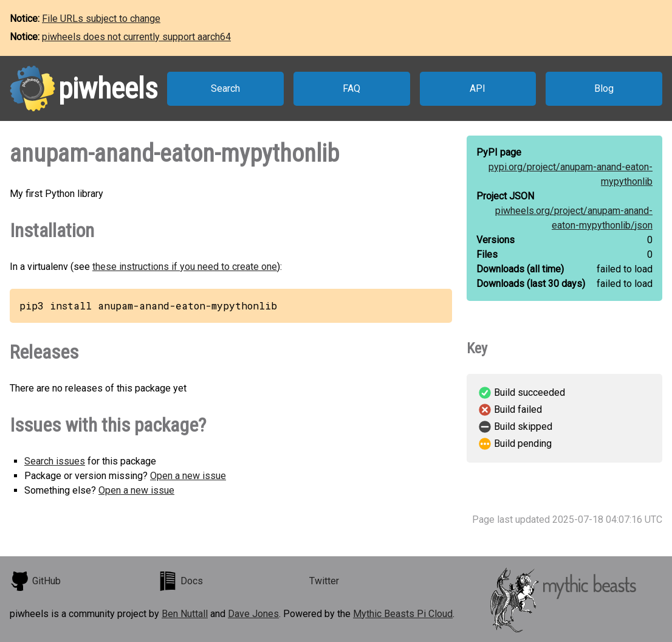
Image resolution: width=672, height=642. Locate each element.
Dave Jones (253, 614)
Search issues (55, 461)
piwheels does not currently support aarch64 (136, 37)
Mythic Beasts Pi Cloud (403, 614)
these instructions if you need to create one (185, 267)
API (478, 88)
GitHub (35, 581)
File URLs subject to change (101, 19)
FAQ (351, 88)
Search (225, 88)
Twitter (324, 581)
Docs (180, 581)
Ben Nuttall (185, 614)
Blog (604, 88)
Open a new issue (188, 476)
